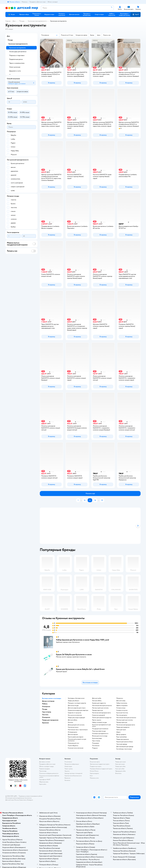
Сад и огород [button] (47, 712)
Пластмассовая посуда (99, 731)
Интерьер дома (72, 732)
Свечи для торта (121, 730)
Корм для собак (120, 769)
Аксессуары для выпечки (18, 52)
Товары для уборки (73, 701)
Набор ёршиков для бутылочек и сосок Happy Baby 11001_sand (82, 640)
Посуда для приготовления (100, 729)
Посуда (22, 21)
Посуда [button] (45, 709)
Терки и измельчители (17, 63)
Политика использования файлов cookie (49, 776)
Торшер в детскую (98, 710)
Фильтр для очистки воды (100, 736)
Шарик (118, 732)
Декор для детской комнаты (76, 725)
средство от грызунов (74, 713)
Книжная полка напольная (76, 748)
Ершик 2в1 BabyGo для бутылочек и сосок (74, 654)
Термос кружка (97, 720)
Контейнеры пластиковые (124, 749)
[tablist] (90, 526)
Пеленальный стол (73, 743)
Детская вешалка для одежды (125, 747)
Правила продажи (45, 769)
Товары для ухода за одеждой (76, 718)
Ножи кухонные (15, 67)
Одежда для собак (121, 771)
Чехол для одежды (122, 744)
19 (102, 500)
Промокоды (43, 771)
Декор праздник (121, 735)
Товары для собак (120, 766)
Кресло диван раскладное (76, 737)
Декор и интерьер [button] (48, 701)
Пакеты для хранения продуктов (102, 718)
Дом (14, 21)
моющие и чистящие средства (77, 703)
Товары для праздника (123, 727)
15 (90, 500)
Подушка (95, 748)
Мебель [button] (45, 704)
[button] (136, 14)
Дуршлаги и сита (15, 71)
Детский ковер (121, 701)
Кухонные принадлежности (37, 21)
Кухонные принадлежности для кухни (101, 726)
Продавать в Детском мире (47, 764)
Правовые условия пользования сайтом (30, 796)
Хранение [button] (45, 723)
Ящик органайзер (122, 737)
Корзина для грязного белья (125, 742)
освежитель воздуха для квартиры (78, 710)
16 (95, 500)
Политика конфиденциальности (49, 773)
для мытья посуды (73, 706)
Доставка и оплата (45, 762)
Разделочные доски (16, 59)
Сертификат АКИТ (45, 780)
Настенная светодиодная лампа (101, 713)
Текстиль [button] (45, 715)
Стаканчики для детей (98, 715)
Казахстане (23, 800)
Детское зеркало (73, 735)
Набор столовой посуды (99, 722)
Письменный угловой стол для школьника (77, 740)
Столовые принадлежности (100, 734)
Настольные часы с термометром (78, 730)
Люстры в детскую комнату (100, 708)
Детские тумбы (97, 698)
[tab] (81, 526)
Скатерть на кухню (122, 710)
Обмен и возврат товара (46, 766)
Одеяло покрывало (122, 706)
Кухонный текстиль (122, 713)
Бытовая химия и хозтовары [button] (52, 698)
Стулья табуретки (73, 746)
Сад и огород (96, 741)
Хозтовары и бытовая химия (76, 698)
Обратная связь (44, 782)
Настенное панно (73, 727)
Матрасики (120, 698)
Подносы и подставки (17, 55)
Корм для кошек (120, 764)
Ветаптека (118, 773)
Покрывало (96, 743)
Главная (8, 21)
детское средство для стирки (77, 708)
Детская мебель (73, 720)
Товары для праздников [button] (50, 720)
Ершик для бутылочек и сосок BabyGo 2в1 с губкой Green (80, 669)
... (81, 500)
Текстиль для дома (122, 715)
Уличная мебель (97, 701)
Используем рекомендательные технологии (18, 798)
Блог (91, 776)
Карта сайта (43, 784)
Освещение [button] (46, 706)
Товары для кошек (121, 762)
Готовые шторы (121, 708)
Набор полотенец (122, 703)
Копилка (70, 722)
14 (85, 500)
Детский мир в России (12, 800)
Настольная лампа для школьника (102, 706)
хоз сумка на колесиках (75, 715)
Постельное (96, 746)
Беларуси (30, 800)
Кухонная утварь (97, 738)
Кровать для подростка (99, 703)
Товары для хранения (123, 739)
